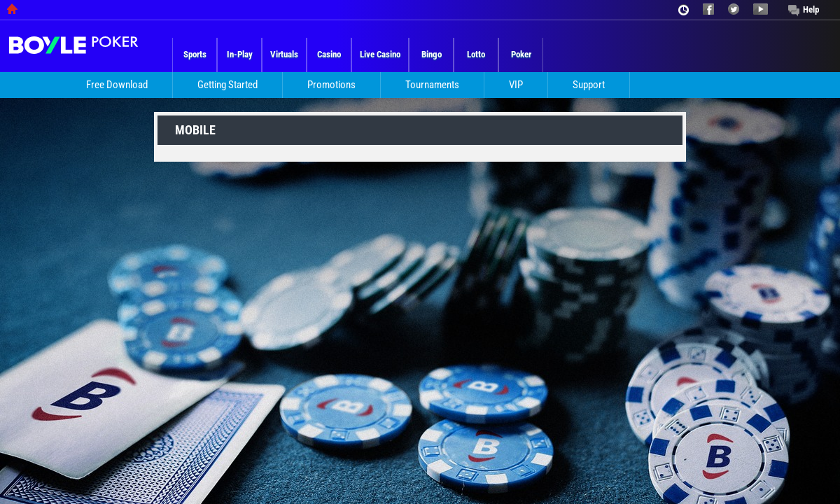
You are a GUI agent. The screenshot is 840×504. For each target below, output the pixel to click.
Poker (521, 54)
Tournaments (432, 85)
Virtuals (284, 54)
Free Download (117, 85)
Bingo (432, 54)
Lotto (476, 54)
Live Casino (380, 54)
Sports (195, 54)
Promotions (331, 85)
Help (811, 9)
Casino (329, 54)
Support (589, 85)
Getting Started (227, 85)
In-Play (240, 54)
